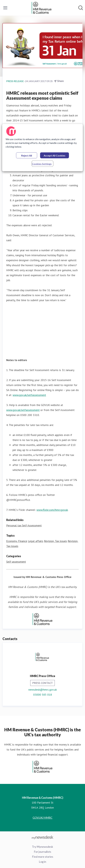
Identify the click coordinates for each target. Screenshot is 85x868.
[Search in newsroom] (81, 8)
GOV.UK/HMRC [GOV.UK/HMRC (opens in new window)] (42, 818)
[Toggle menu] (5, 8)
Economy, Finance (17, 541)
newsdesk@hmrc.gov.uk (43, 690)
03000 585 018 (43, 695)
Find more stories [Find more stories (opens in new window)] (43, 857)
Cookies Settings (42, 164)
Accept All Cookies (55, 155)
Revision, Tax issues (55, 541)
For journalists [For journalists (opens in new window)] (42, 852)
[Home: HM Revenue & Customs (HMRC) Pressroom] (41, 8)
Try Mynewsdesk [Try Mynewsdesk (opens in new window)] (42, 847)
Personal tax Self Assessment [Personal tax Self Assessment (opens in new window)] (24, 525)
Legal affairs (36, 541)
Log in (42, 862)
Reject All (27, 155)
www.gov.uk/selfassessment (29, 395)
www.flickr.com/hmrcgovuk (52, 510)
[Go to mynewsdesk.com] (42, 837)
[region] (43, 148)
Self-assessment (16, 562)
